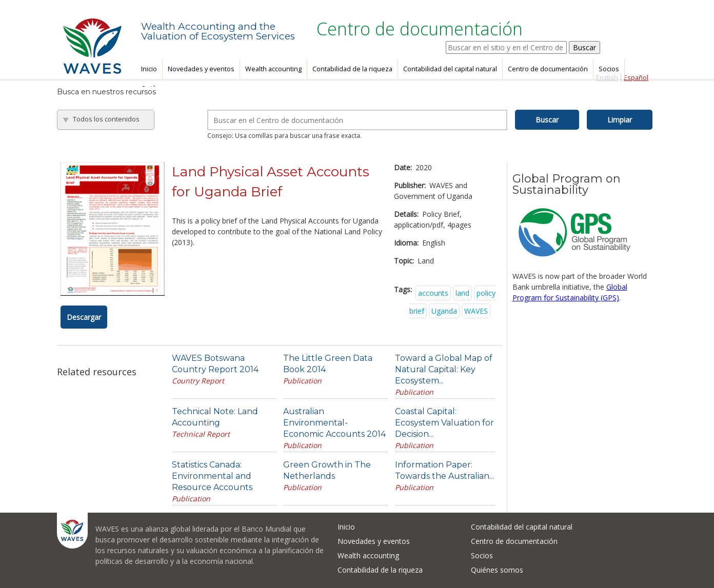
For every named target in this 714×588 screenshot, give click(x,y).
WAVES (476, 311)
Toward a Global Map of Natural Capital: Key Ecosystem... (444, 369)
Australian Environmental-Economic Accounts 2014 (334, 423)
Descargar (84, 317)
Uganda (444, 311)
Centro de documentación (548, 69)
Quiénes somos (497, 570)
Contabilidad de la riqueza (352, 69)
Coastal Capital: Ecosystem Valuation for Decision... (444, 423)
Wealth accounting (273, 69)
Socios (609, 69)
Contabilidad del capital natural (450, 69)
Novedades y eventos (201, 69)
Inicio (149, 69)
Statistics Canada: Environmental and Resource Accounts (212, 476)
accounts (433, 293)
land (462, 293)
